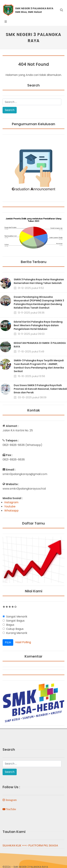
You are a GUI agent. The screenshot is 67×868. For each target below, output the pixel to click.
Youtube (10, 506)
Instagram (11, 502)
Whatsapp (11, 511)
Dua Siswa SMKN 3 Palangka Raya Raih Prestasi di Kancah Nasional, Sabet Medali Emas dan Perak (40, 389)
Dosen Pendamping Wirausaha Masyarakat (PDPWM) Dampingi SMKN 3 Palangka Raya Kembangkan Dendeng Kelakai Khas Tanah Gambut (39, 302)
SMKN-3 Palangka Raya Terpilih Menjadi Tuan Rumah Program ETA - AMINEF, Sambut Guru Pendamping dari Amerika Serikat (39, 366)
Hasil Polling (23, 642)
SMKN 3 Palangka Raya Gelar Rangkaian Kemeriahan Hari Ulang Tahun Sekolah (39, 281)
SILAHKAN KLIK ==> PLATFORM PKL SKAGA (30, 845)
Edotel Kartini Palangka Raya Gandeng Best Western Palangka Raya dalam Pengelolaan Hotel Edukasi (38, 325)
